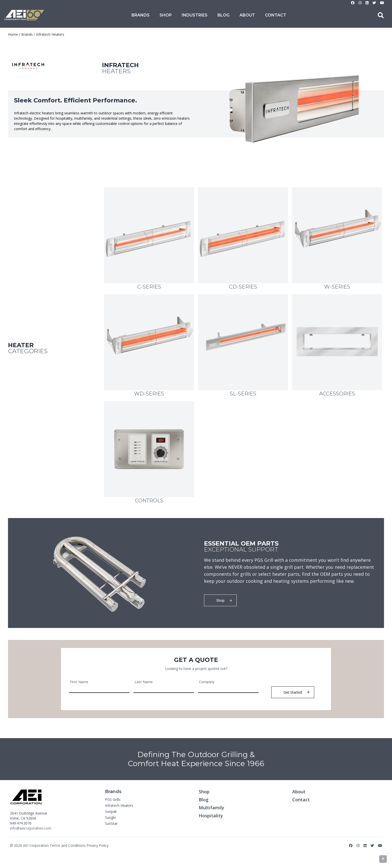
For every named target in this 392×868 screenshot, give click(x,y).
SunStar (111, 823)
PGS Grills (113, 799)
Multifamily (211, 808)
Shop (166, 15)
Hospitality (211, 816)
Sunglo (110, 817)
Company (207, 682)
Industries (195, 15)
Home (13, 34)
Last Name (144, 682)
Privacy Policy (97, 845)
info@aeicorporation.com (31, 828)
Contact (276, 15)
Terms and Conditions (68, 845)
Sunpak (111, 811)
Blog (223, 15)
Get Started (296, 692)
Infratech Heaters (50, 34)
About (247, 15)
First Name (79, 682)
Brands (140, 15)
